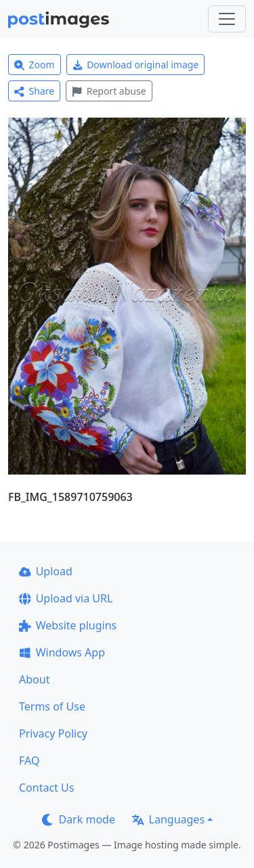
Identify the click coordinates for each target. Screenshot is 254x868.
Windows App (62, 652)
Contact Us (46, 788)
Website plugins (68, 625)
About (34, 679)
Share (34, 91)
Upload (46, 571)
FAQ (29, 761)
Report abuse (109, 91)
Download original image (136, 65)
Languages (168, 819)
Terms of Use (52, 706)
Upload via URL (66, 598)
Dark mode (79, 819)
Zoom (35, 65)
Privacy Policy (53, 733)
